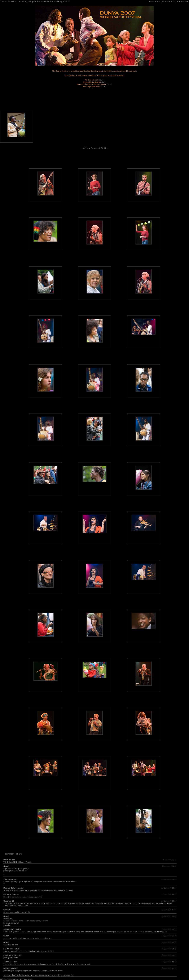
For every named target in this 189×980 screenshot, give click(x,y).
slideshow (183, 2)
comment (10, 854)
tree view (155, 2)
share (19, 854)
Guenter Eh (9, 901)
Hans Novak (9, 860)
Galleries (49, 2)
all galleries (34, 2)
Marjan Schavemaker (14, 888)
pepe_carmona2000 (13, 955)
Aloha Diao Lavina (12, 929)
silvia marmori (10, 879)
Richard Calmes (11, 895)
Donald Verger (10, 968)
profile (22, 2)
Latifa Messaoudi (12, 949)
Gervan (7, 910)
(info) (102, 80)
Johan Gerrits (10, 962)
